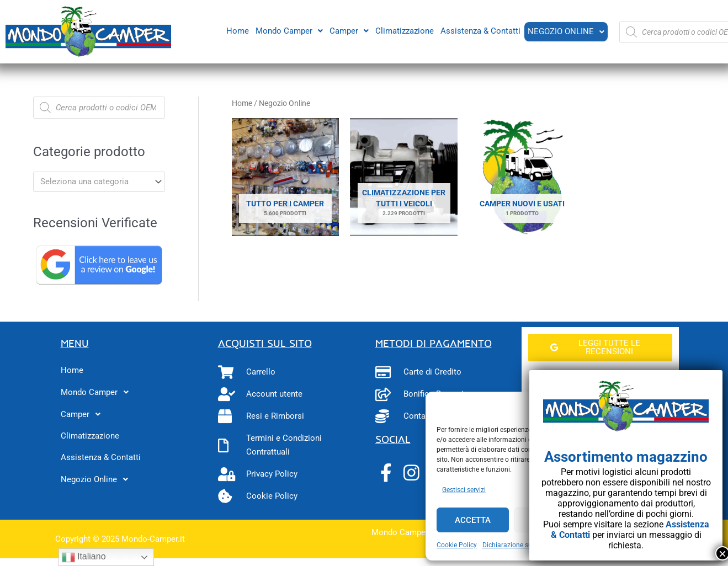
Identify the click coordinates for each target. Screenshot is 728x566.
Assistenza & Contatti (479, 30)
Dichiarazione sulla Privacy (523, 545)
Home (237, 30)
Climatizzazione (403, 30)
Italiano (84, 557)
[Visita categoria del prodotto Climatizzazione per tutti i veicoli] (404, 177)
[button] (288, 31)
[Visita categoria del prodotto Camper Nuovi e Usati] (522, 177)
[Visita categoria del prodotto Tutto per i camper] (286, 177)
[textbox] (94, 181)
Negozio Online (565, 31)
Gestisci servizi (464, 490)
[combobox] (99, 182)
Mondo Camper (288, 30)
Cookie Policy (457, 545)
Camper (348, 30)
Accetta (473, 520)
